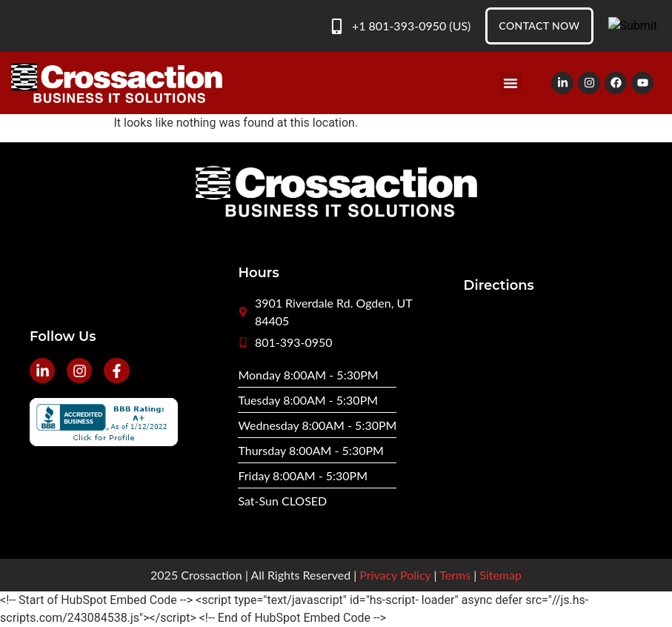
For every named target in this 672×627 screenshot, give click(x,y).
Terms (455, 575)
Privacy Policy (395, 575)
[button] (510, 83)
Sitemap (500, 575)
